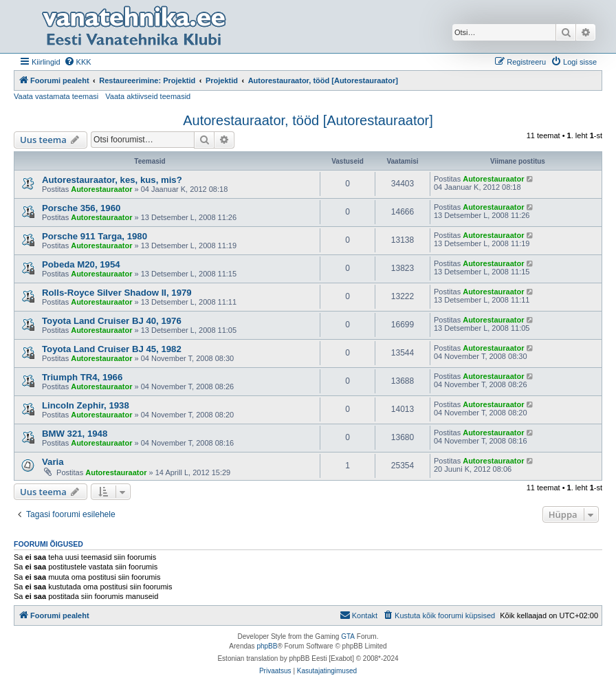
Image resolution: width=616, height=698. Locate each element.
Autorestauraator (101, 189)
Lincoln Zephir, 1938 (86, 405)
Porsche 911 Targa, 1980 (95, 236)
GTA (348, 636)
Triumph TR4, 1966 (82, 377)
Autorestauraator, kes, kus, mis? (112, 180)
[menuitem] (78, 62)
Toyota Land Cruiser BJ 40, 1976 (112, 321)
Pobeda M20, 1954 (81, 264)
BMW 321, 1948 (75, 434)
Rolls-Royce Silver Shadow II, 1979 (117, 293)
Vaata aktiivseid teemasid (148, 96)
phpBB (267, 646)
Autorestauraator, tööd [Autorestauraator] (308, 120)
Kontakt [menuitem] (359, 615)
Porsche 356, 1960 (81, 208)
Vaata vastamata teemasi (56, 96)
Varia (53, 462)
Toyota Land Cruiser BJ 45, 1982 (112, 349)
